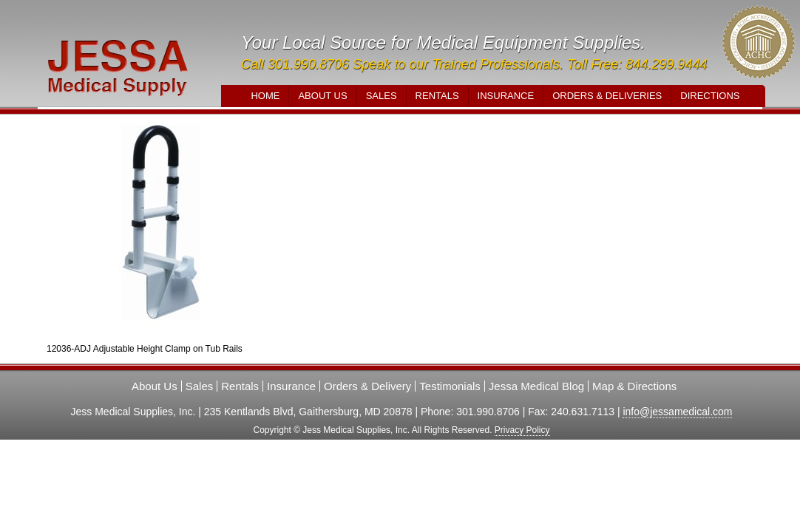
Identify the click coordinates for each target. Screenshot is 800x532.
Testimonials (450, 386)
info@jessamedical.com (677, 412)
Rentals (437, 96)
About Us (322, 96)
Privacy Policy (522, 430)
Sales (382, 96)
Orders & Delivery (367, 386)
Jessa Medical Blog (536, 386)
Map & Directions (634, 386)
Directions (710, 96)
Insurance (506, 96)
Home (265, 96)
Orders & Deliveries (607, 96)
